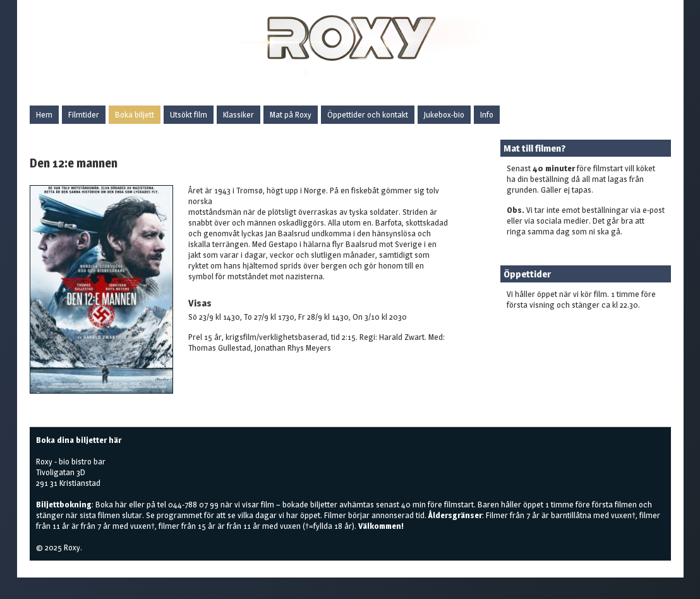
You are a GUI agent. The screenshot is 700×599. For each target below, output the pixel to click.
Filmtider (84, 114)
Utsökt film (189, 114)
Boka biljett (135, 114)
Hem (44, 114)
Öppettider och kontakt (368, 114)
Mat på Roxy (291, 114)
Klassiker (238, 114)
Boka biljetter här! (538, 325)
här (121, 504)
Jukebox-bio (444, 114)
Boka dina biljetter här (79, 440)
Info (487, 114)
